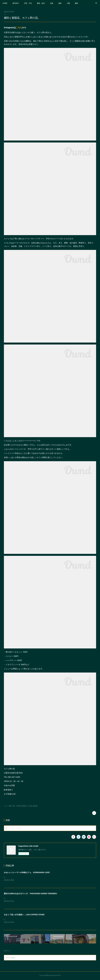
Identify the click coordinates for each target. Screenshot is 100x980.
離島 (77, 3)
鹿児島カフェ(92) (27, 806)
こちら (19, 28)
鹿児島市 (16, 3)
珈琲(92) (35, 806)
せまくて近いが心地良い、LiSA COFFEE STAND (24, 915)
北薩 (52, 3)
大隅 (68, 3)
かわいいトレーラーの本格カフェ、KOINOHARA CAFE (27, 872)
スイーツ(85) (8, 806)
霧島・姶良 (41, 3)
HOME (5, 3)
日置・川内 (28, 3)
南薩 (60, 3)
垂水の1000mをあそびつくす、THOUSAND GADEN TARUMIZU (30, 894)
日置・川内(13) (17, 806)
